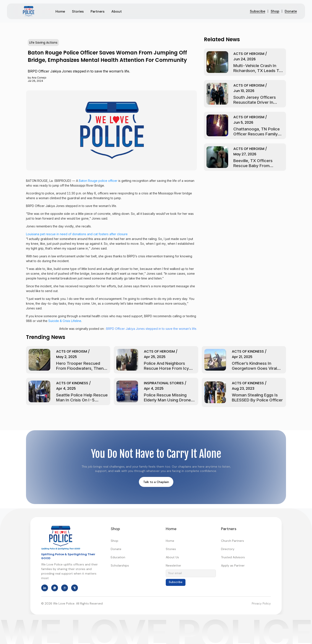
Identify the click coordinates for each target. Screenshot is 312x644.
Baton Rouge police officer (98, 181)
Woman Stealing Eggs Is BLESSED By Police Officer (257, 398)
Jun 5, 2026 (243, 122)
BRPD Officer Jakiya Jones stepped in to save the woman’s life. (152, 329)
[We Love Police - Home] (61, 538)
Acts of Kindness (248, 351)
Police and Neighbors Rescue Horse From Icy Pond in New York (166, 368)
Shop (275, 11)
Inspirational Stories (164, 383)
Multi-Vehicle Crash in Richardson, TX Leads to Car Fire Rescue (258, 71)
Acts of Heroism (249, 54)
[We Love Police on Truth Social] (75, 588)
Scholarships (120, 565)
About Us (172, 557)
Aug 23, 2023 (243, 389)
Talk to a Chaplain (156, 482)
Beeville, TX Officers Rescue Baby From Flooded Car (253, 166)
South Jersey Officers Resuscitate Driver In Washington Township (255, 102)
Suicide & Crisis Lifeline (65, 321)
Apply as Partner (233, 565)
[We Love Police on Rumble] (65, 588)
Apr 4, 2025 (66, 389)
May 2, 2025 (67, 357)
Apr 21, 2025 (242, 357)
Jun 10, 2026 (244, 91)
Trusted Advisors (233, 557)
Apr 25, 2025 (155, 357)
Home (170, 541)
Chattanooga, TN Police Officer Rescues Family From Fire (257, 134)
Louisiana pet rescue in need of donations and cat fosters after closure (77, 234)
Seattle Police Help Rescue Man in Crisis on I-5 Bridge (82, 400)
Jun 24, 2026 (245, 59)
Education (118, 557)
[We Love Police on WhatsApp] (55, 588)
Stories (171, 549)
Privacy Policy (261, 603)
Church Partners (232, 541)
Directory (228, 549)
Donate (291, 11)
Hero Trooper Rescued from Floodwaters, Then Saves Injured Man (80, 368)
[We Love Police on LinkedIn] (45, 588)
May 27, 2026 (245, 154)
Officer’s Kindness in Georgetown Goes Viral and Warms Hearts (254, 368)
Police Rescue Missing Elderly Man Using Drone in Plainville (170, 400)
